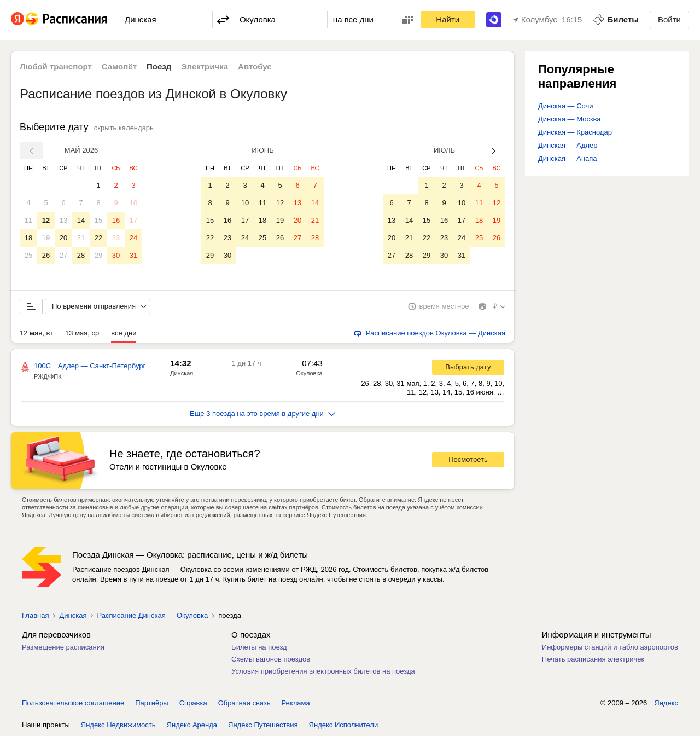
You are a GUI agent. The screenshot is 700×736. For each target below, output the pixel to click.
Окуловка (309, 373)
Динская (182, 373)
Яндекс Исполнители (344, 725)
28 (81, 255)
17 (133, 220)
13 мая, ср (82, 333)
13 (63, 220)
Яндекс (666, 703)
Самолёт (119, 66)
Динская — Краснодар (575, 132)
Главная (35, 615)
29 (98, 255)
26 (46, 255)
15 (98, 220)
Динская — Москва (570, 119)
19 (46, 238)
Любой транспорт (56, 66)
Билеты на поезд (259, 647)
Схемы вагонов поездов (271, 659)
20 (63, 238)
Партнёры (151, 703)
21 (81, 238)
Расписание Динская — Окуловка (152, 615)
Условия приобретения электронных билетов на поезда (323, 671)
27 (63, 255)
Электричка (205, 66)
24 (133, 238)
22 (98, 238)
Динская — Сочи (566, 106)
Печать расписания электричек (593, 659)
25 (28, 255)
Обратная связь (244, 703)
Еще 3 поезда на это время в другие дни (262, 413)
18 (28, 238)
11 (28, 220)
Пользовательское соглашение (73, 703)
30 (116, 255)
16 (116, 220)
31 (133, 255)
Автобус (255, 66)
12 (46, 220)
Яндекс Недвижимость (118, 725)
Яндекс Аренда (192, 725)
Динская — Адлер (568, 145)
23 (116, 238)
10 (133, 203)
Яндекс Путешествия (263, 725)
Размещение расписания (63, 647)
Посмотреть (468, 459)
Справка (193, 703)
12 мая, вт (36, 333)
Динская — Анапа (568, 158)
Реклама (296, 703)
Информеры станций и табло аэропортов (610, 647)
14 (81, 220)
